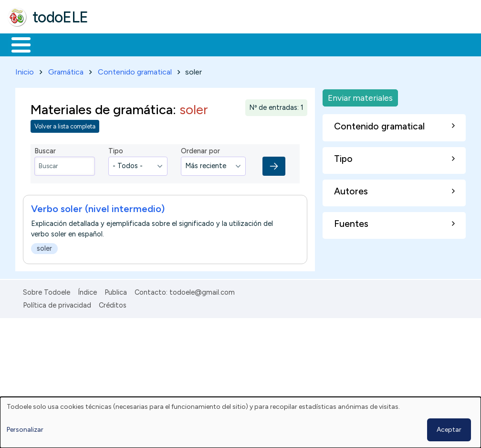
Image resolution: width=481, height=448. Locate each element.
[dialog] (240, 422)
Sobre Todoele (47, 291)
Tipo (116, 149)
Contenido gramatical (135, 70)
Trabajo (172, 44)
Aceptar (449, 430)
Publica (116, 291)
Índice (87, 291)
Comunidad (349, 44)
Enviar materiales (360, 96)
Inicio (16, 44)
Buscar (392, 44)
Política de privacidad (57, 303)
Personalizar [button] (25, 430)
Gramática (66, 70)
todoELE (60, 17)
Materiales (53, 44)
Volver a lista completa (65, 125)
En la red (225, 44)
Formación (115, 44)
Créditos (113, 303)
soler (44, 246)
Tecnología (285, 44)
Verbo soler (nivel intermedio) (98, 207)
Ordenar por (200, 149)
